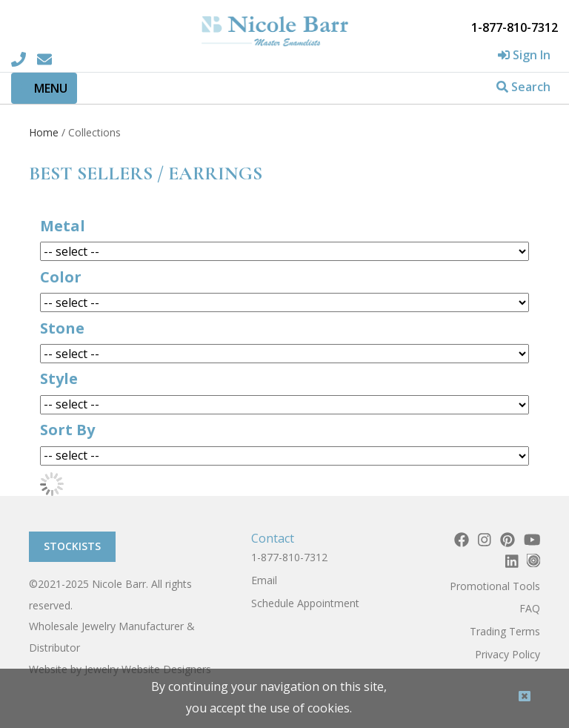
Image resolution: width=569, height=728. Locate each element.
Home (44, 132)
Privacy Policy (508, 654)
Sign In (524, 55)
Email (264, 580)
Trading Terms (505, 631)
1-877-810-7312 (289, 557)
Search (523, 87)
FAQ (530, 608)
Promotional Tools (495, 586)
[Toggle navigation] (44, 88)
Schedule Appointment (305, 603)
